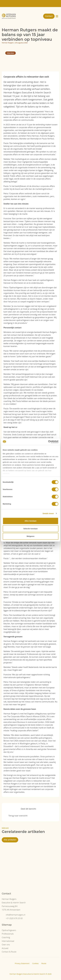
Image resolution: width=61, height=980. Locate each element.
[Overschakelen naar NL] (51, 4)
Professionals (8, 934)
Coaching (6, 937)
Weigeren (30, 536)
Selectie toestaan (30, 529)
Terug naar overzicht (18, 816)
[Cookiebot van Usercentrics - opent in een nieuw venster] (48, 442)
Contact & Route (9, 952)
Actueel (5, 948)
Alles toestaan (31, 521)
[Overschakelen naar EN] (56, 4)
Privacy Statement (22, 963)
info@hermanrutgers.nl (16, 915)
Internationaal (8, 941)
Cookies (35, 963)
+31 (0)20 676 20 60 (14, 918)
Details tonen (48, 513)
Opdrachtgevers (9, 930)
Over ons (6, 945)
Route (44, 963)
